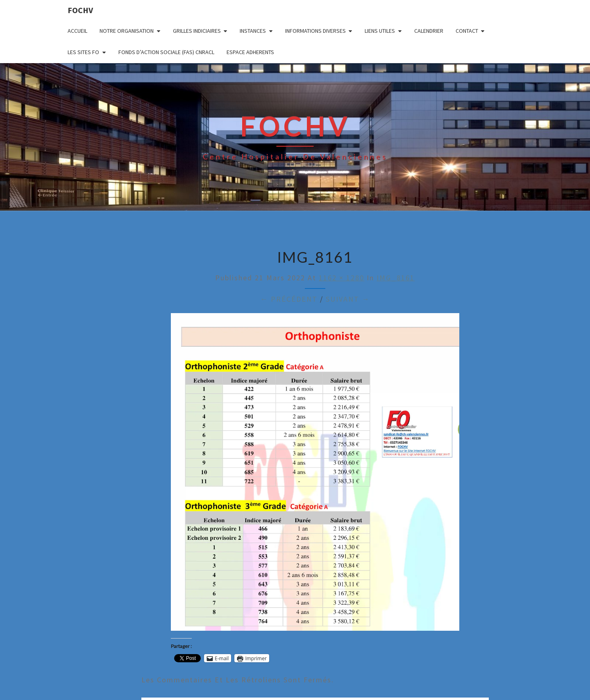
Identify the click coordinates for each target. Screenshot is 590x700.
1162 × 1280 (342, 278)
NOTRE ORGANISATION (127, 31)
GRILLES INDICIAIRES (197, 31)
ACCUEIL (77, 31)
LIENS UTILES (380, 31)
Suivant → (348, 299)
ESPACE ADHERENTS (250, 52)
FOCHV (80, 10)
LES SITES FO (83, 52)
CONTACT (467, 31)
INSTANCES (253, 31)
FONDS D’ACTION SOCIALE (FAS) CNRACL (166, 52)
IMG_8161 (396, 278)
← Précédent (289, 299)
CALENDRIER (429, 31)
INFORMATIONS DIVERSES (315, 31)
